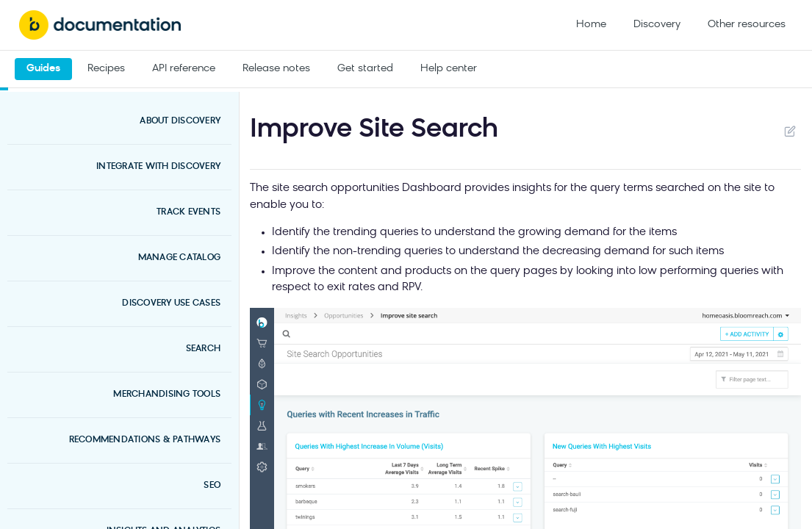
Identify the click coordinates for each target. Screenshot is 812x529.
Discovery (657, 25)
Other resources (747, 25)
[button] (525, 451)
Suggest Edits (790, 131)
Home (591, 25)
